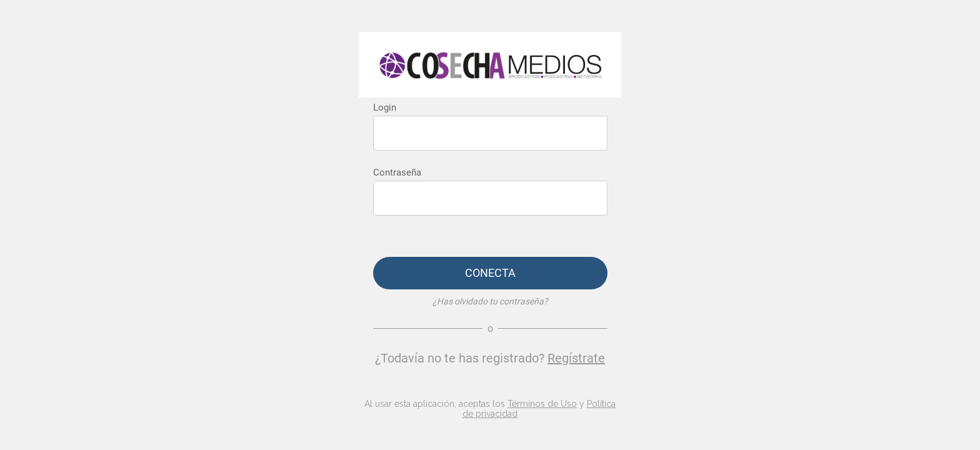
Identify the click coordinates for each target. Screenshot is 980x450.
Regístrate (576, 358)
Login (385, 107)
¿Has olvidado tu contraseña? (490, 301)
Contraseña (397, 172)
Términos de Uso (542, 404)
